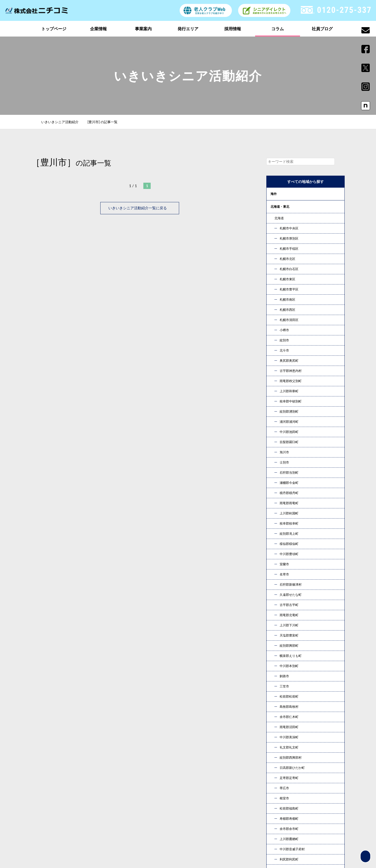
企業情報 (98, 29)
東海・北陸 (278, 245)
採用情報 (233, 29)
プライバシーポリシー (292, 814)
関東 (274, 219)
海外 (274, 194)
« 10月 (277, 627)
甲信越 (275, 232)
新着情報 (280, 806)
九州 (274, 296)
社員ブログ (322, 29)
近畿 (274, 258)
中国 (274, 270)
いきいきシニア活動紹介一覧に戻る (140, 208)
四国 (274, 283)
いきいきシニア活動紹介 (63, 122)
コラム (278, 29)
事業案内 (143, 29)
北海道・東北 (280, 207)
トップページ (54, 29)
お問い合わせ (243, 735)
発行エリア (188, 29)
